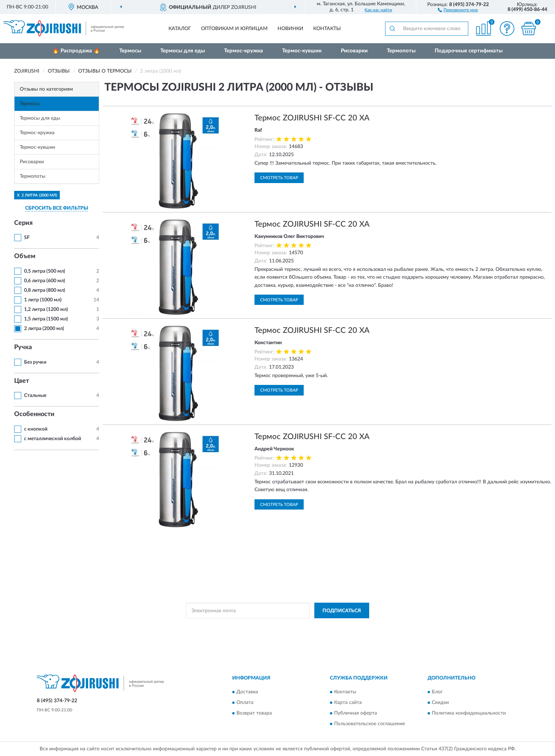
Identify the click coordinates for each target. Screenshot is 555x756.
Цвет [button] (22, 381)
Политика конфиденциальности (469, 713)
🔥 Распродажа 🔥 (76, 51)
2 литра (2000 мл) (44, 329)
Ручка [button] (23, 347)
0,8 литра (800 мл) (45, 290)
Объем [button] (25, 256)
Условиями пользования (339, 626)
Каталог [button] (180, 29)
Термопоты (401, 51)
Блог (437, 692)
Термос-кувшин (302, 51)
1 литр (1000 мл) (43, 300)
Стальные (35, 396)
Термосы (130, 51)
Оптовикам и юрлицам (234, 29)
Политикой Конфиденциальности (277, 626)
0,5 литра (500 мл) (45, 271)
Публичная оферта (356, 713)
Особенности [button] (34, 414)
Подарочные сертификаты (469, 51)
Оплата (245, 703)
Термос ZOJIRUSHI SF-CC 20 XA (312, 118)
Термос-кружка (244, 51)
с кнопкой (36, 429)
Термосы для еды (183, 51)
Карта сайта (348, 703)
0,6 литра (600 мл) (45, 281)
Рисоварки (354, 51)
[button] (458, 10)
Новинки (290, 29)
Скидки (440, 703)
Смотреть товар (279, 178)
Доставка (247, 692)
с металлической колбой (53, 439)
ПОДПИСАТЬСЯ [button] (342, 611)
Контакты (327, 29)
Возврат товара (254, 713)
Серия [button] (23, 223)
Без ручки (35, 362)
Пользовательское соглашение (370, 724)
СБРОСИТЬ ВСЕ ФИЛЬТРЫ (57, 208)
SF (27, 238)
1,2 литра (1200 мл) (46, 309)
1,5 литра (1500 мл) (46, 319)
